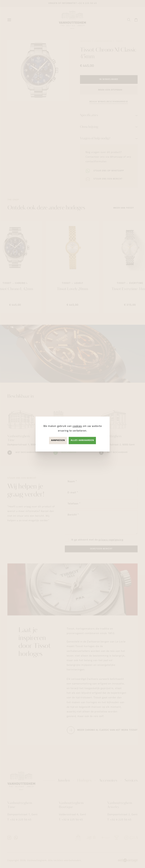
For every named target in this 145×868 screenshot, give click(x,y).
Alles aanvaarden (82, 440)
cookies (77, 426)
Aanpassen (58, 440)
